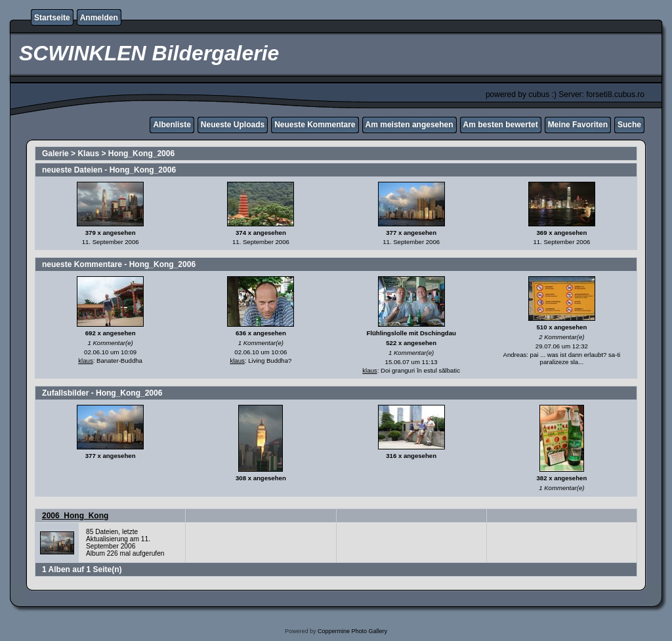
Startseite (52, 18)
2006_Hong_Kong (75, 516)
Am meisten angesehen (409, 125)
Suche (629, 125)
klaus (85, 361)
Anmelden (99, 18)
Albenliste (172, 125)
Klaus (88, 154)
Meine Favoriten (578, 125)
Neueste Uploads (233, 125)
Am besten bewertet (501, 125)
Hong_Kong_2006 (141, 154)
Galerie (55, 154)
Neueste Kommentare (315, 125)
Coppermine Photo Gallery (352, 631)
